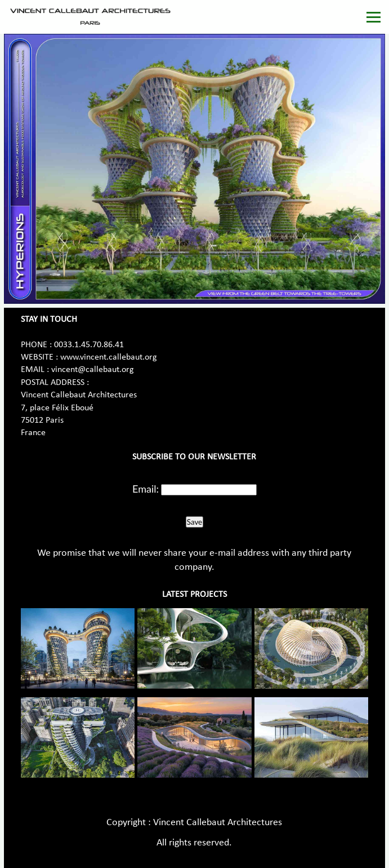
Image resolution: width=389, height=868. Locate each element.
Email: (146, 489)
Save (195, 522)
